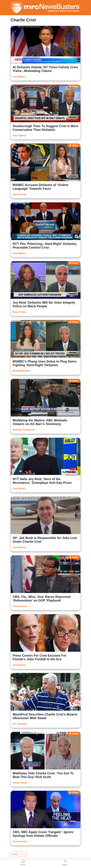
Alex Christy (19, 136)
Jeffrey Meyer (20, 783)
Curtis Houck (20, 606)
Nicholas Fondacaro (24, 430)
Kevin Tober (19, 312)
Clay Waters (19, 77)
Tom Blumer (19, 547)
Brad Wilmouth (21, 371)
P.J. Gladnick (20, 724)
